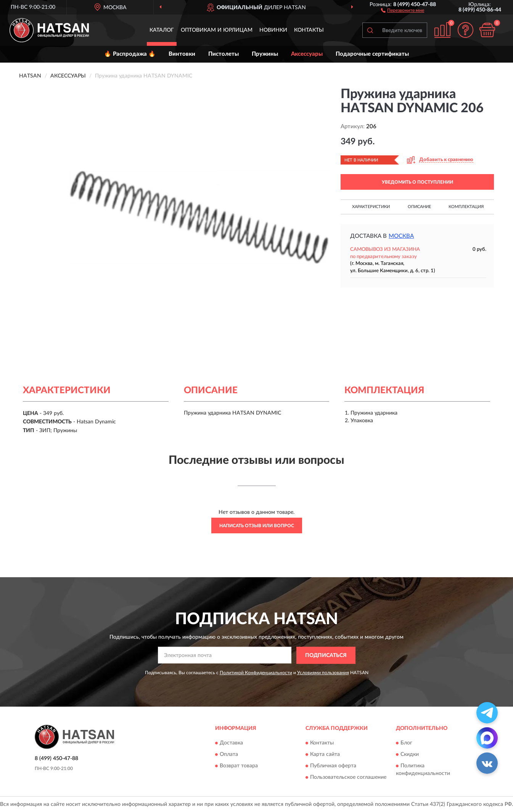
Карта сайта (325, 754)
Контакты (309, 30)
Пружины (265, 54)
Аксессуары (307, 54)
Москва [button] (401, 236)
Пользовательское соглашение (348, 777)
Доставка (231, 743)
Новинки (273, 30)
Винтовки (182, 54)
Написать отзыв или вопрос (257, 526)
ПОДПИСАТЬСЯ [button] (326, 655)
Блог (406, 743)
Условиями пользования (323, 673)
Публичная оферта (333, 766)
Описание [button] (419, 207)
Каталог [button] (162, 30)
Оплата (229, 754)
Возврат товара (239, 766)
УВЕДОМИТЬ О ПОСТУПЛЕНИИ (417, 182)
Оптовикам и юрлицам (217, 30)
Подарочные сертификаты (372, 54)
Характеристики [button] (371, 207)
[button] (403, 10)
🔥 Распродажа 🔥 (130, 54)
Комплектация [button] (466, 207)
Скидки (410, 754)
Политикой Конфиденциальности (256, 673)
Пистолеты (224, 54)
